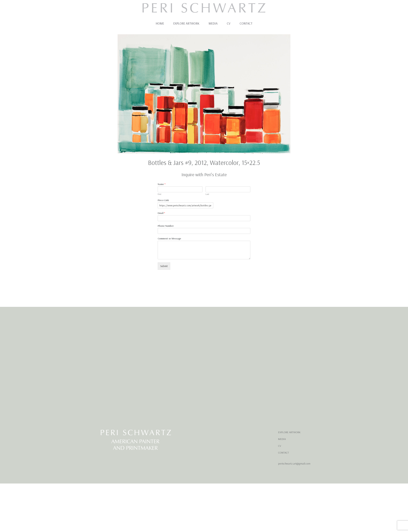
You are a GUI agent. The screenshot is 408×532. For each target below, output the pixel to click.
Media (213, 23)
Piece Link (163, 200)
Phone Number (166, 226)
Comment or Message (169, 238)
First (159, 194)
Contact (246, 23)
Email (161, 213)
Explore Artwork (186, 23)
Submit (164, 266)
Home (160, 23)
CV (229, 23)
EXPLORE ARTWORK (289, 432)
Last (207, 194)
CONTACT (283, 453)
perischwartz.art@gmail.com (294, 464)
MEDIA (282, 439)
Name (162, 184)
